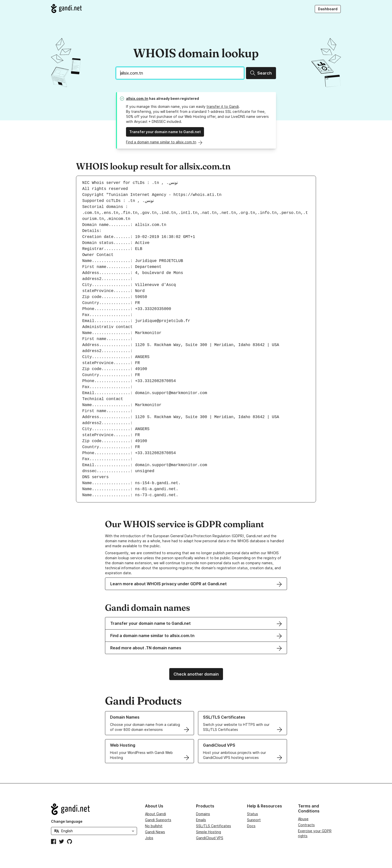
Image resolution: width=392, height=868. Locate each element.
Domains (203, 814)
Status (252, 814)
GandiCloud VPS (210, 838)
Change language (67, 821)
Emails (201, 820)
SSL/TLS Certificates (213, 826)
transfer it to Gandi (223, 106)
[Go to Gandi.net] (66, 9)
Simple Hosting (208, 832)
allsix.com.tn (137, 98)
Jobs (149, 838)
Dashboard (328, 9)
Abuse (303, 819)
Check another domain (196, 674)
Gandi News (155, 832)
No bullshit (154, 826)
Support (254, 820)
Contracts (306, 825)
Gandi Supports (158, 820)
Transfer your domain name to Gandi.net (165, 132)
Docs (251, 826)
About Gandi (155, 814)
